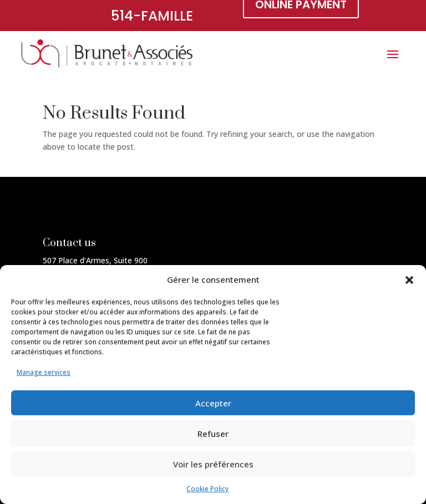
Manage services (44, 372)
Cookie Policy (207, 489)
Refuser (213, 434)
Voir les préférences (213, 464)
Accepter (213, 403)
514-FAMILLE (152, 16)
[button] (409, 280)
